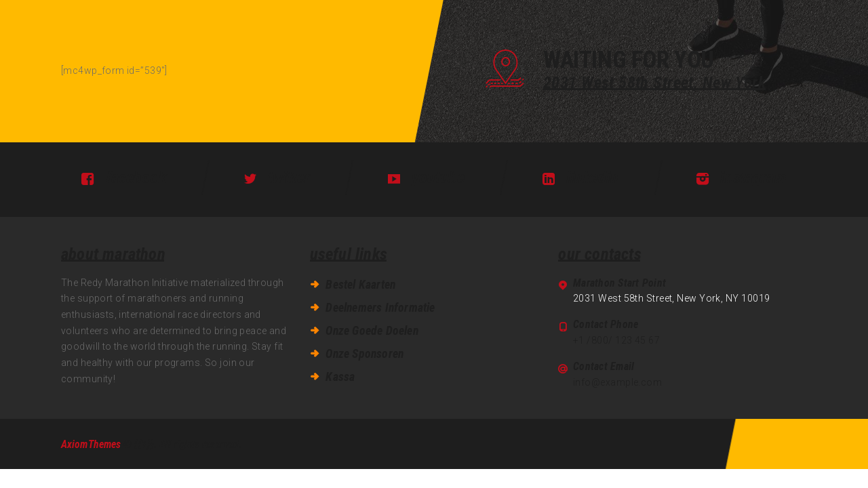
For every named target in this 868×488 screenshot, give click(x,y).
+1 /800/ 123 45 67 (616, 340)
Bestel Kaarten (360, 285)
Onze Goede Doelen (372, 331)
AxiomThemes (91, 444)
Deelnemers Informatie (380, 308)
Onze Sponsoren (364, 354)
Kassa (340, 377)
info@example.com (617, 382)
